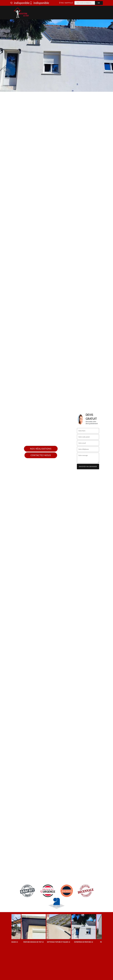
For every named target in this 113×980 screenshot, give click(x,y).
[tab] (56, 46)
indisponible (20, 3)
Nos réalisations (41, 449)
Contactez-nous (41, 455)
